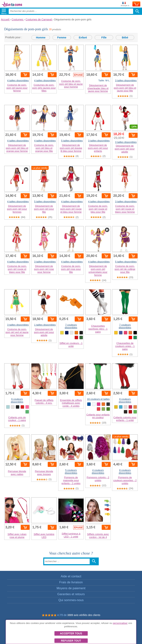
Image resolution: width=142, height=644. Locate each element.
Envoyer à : (125, 4)
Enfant (83, 38)
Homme (41, 38)
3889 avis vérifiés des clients (84, 615)
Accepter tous (71, 633)
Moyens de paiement (71, 588)
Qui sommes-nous (71, 600)
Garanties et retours (71, 594)
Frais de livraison (71, 582)
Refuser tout (71, 641)
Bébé (125, 38)
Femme (62, 38)
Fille (104, 38)
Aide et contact (71, 576)
